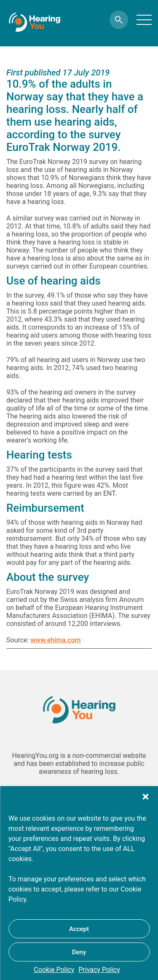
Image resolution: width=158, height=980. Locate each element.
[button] (145, 797)
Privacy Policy (99, 970)
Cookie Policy (54, 970)
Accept (79, 929)
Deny (79, 952)
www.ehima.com (55, 640)
